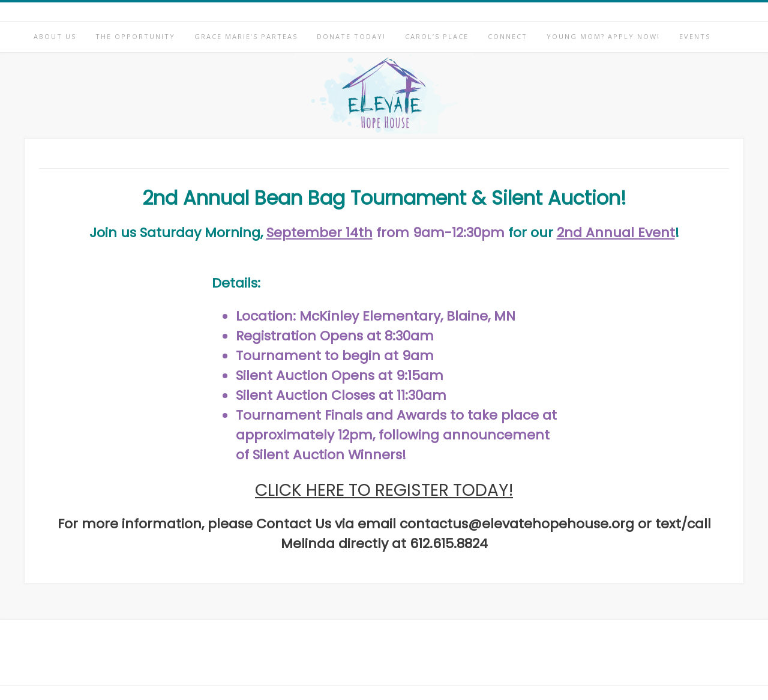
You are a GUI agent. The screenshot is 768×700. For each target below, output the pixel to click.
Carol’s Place (437, 36)
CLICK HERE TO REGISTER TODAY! (384, 490)
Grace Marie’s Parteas (246, 36)
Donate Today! (351, 36)
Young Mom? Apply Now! (603, 36)
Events (695, 36)
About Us (55, 36)
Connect (508, 36)
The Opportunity (135, 36)
